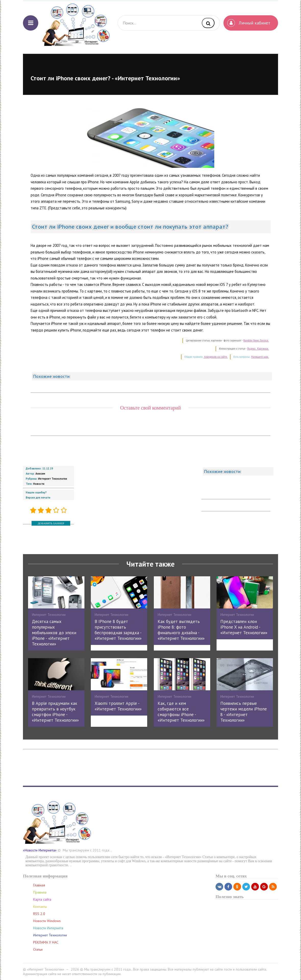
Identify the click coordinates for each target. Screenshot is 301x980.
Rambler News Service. (256, 341)
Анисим (40, 474)
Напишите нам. (260, 357)
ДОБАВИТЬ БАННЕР (51, 523)
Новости (39, 484)
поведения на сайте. (216, 357)
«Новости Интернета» (40, 850)
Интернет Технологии (53, 479)
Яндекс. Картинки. (258, 349)
